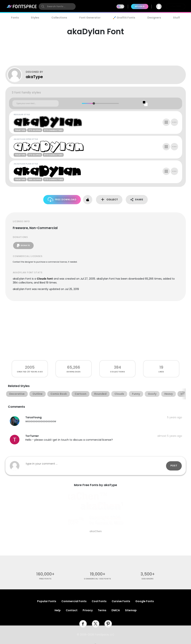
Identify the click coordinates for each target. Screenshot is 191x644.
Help (58, 610)
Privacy (88, 610)
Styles (35, 18)
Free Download (62, 200)
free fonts (45, 579)
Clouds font (45, 279)
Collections (59, 18)
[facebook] (83, 624)
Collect (109, 200)
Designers (154, 18)
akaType (34, 77)
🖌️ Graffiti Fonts (124, 18)
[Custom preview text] (36, 104)
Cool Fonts (99, 601)
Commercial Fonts (74, 601)
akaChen (96, 531)
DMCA (116, 610)
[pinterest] (108, 624)
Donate (23, 246)
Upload (140, 6)
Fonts (15, 18)
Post (174, 466)
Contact (72, 610)
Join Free (176, 6)
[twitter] (96, 624)
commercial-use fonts (98, 579)
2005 (30, 367)
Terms (102, 610)
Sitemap (131, 610)
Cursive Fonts (121, 601)
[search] (57, 6)
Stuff (176, 18)
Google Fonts (145, 601)
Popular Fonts (47, 601)
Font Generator (90, 18)
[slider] (94, 103)
